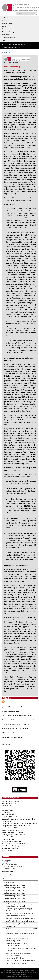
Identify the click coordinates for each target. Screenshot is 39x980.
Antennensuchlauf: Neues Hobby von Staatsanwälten (19, 720)
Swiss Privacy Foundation (10, 848)
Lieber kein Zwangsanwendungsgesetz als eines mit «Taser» (21, 949)
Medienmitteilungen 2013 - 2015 (14, 893)
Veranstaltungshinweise (17, 44)
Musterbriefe (6, 35)
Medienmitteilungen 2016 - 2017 (14, 890)
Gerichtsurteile (7, 29)
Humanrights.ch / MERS (10, 828)
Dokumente (6, 26)
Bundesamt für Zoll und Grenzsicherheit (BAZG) (18, 729)
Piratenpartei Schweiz (9, 837)
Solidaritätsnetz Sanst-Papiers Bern (14, 844)
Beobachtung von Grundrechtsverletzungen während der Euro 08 (20, 935)
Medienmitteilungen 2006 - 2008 (14, 901)
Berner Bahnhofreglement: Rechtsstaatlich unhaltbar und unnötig (19, 954)
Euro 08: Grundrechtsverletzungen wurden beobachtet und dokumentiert (19, 915)
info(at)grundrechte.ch (9, 872)
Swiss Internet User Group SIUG (13, 846)
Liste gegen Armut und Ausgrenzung (14, 835)
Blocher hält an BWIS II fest (15, 958)
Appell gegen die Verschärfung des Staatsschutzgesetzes (17, 944)
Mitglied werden (7, 875)
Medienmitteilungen (9, 32)
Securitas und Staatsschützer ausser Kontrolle (21, 918)
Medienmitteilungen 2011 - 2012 (14, 896)
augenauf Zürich (7, 810)
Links (4, 41)
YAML (21, 971)
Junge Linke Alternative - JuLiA (12, 830)
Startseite (5, 17)
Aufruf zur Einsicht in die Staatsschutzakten (20, 921)
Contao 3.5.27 (6, 973)
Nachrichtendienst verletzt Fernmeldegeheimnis (17, 724)
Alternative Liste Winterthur (11, 801)
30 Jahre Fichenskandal (10, 733)
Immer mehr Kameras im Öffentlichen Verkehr (17, 716)
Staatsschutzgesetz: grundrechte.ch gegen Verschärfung (19, 910)
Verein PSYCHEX (8, 850)
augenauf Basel (7, 806)
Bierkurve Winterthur (9, 815)
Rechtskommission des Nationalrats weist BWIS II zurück (22, 930)
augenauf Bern (7, 808)
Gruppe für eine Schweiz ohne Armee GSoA (16, 826)
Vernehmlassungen (8, 38)
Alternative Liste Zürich (9, 803)
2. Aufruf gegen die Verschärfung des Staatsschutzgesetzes (18, 940)
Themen (5, 20)
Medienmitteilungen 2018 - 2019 (14, 888)
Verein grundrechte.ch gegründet (16, 963)
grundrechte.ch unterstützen (12, 47)
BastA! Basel (6, 812)
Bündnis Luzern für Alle (10, 817)
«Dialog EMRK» (7, 23)
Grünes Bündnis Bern (9, 821)
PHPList (35, 973)
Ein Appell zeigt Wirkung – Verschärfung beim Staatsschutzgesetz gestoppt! (20, 905)
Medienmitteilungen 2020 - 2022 (14, 885)
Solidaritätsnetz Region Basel (12, 841)
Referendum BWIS (8, 839)
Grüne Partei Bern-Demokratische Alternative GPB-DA (20, 824)
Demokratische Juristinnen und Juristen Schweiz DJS (19, 819)
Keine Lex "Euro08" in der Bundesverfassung (20, 961)
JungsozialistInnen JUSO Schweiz (13, 832)
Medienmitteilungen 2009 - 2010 (14, 898)
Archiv (4, 44)
